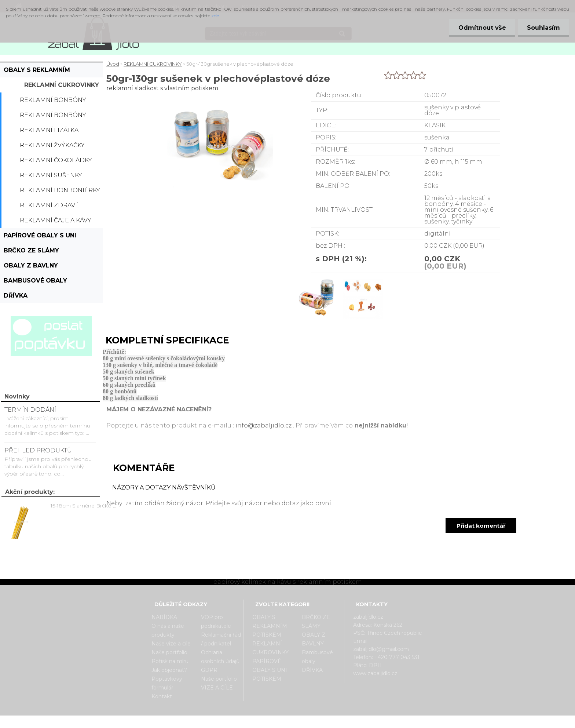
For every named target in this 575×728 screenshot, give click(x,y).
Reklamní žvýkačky (52, 145)
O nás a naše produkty (168, 630)
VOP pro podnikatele (216, 622)
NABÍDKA (164, 617)
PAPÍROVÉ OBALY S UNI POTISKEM (40, 237)
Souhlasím (543, 28)
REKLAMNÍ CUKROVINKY (62, 85)
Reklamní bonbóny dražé (53, 117)
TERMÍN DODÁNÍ (30, 410)
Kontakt (162, 696)
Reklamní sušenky (51, 175)
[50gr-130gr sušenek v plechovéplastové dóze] (318, 279)
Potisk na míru (170, 661)
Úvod (113, 64)
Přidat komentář (481, 526)
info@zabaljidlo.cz (263, 425)
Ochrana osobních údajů (220, 657)
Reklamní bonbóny (53, 100)
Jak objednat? (169, 670)
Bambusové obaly (35, 281)
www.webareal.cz (317, 722)
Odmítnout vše (482, 28)
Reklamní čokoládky (56, 160)
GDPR (209, 670)
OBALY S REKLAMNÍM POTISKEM (37, 72)
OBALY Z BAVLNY (31, 265)
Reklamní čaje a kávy (56, 220)
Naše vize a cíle (171, 644)
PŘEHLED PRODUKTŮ (38, 450)
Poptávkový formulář (167, 683)
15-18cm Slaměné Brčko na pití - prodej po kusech (85, 506)
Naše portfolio (169, 652)
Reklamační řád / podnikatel (221, 639)
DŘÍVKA (16, 296)
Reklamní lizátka (49, 130)
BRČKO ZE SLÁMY (31, 250)
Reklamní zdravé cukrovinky (50, 207)
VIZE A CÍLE (217, 688)
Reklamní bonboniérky (60, 190)
